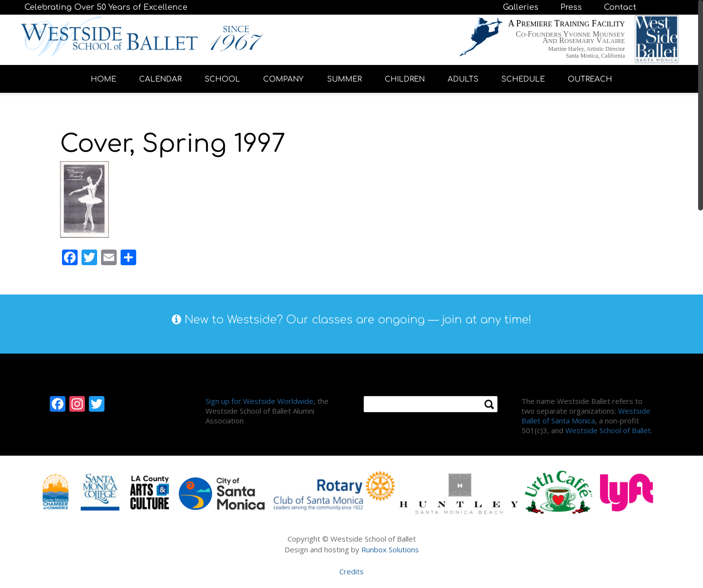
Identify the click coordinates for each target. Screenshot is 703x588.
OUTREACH (590, 79)
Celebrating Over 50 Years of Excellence (106, 7)
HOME (103, 79)
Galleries (521, 7)
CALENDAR (160, 79)
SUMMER (344, 79)
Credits (351, 571)
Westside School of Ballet (608, 430)
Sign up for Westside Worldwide (259, 401)
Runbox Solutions (390, 549)
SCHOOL (222, 79)
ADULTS (463, 79)
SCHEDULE (523, 79)
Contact (620, 7)
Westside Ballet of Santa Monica (586, 416)
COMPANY (283, 79)
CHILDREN (405, 79)
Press (571, 7)
